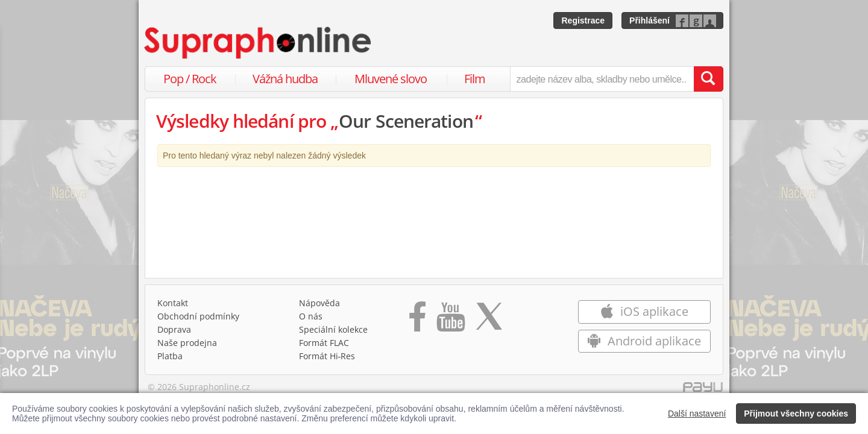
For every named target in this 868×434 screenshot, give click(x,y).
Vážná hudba (285, 79)
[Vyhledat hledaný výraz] (708, 79)
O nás (311, 316)
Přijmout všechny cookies (796, 414)
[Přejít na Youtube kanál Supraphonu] (450, 321)
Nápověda (319, 303)
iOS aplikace (644, 311)
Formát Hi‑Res (327, 356)
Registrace (583, 20)
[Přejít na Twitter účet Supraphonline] (489, 321)
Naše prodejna (187, 343)
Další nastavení (697, 414)
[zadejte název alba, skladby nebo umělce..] (602, 79)
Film (475, 79)
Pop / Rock (190, 79)
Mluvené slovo (391, 79)
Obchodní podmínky (198, 316)
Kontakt (173, 303)
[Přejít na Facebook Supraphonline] (417, 321)
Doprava (174, 329)
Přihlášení (649, 20)
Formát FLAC (324, 343)
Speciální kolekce (333, 329)
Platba (170, 356)
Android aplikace (644, 341)
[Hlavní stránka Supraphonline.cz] (259, 43)
